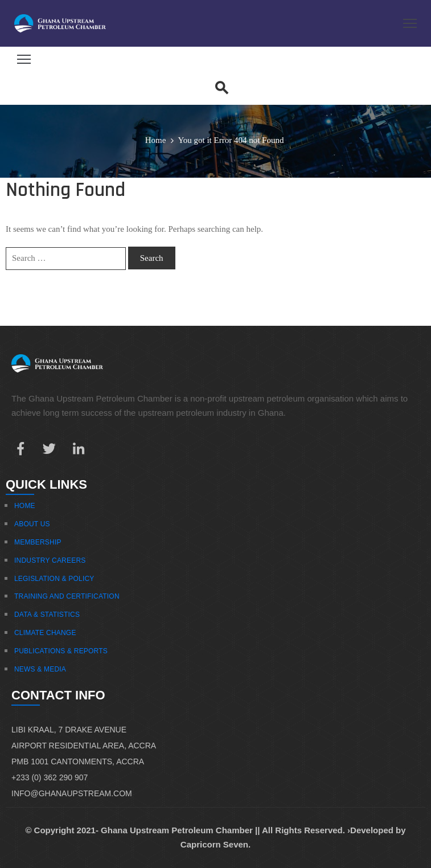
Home (156, 140)
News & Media (40, 669)
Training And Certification (67, 596)
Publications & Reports (61, 651)
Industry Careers (50, 560)
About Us (32, 524)
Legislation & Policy (54, 579)
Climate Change (45, 633)
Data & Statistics (47, 615)
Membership (38, 542)
